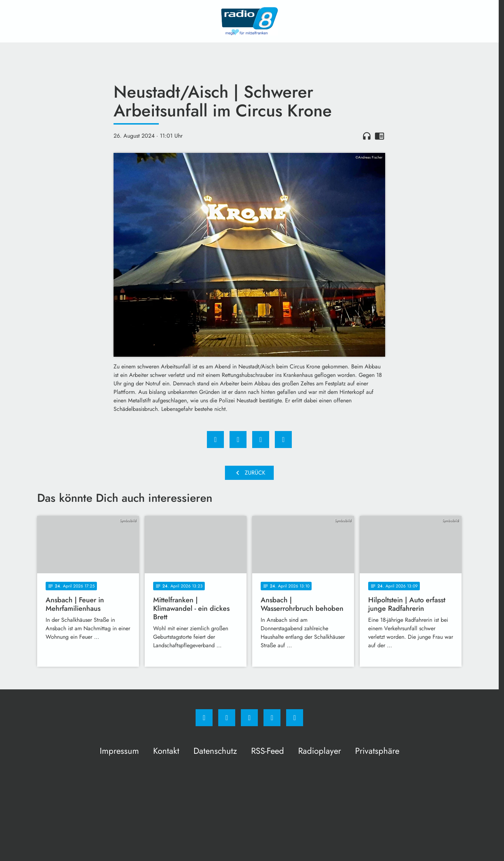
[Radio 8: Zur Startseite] (249, 21)
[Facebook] (204, 718)
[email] (295, 718)
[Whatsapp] (249, 718)
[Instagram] (227, 718)
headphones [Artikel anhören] (367, 136)
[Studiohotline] (272, 718)
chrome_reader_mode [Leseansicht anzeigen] (380, 136)
